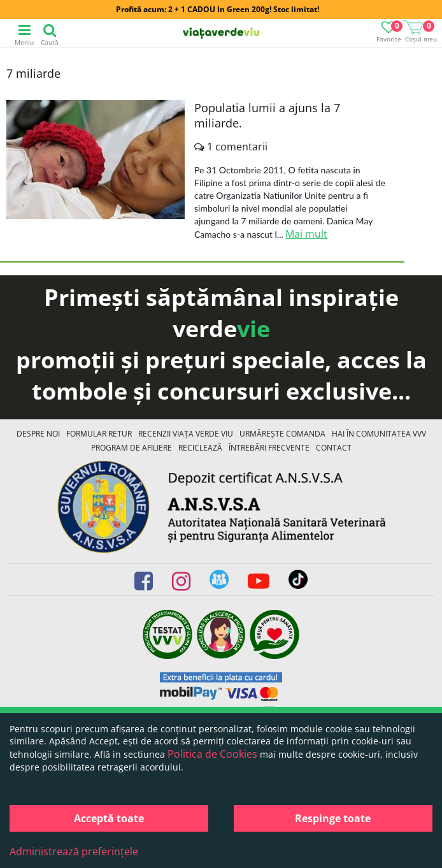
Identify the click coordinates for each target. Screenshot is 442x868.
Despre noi (38, 434)
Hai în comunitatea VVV (379, 434)
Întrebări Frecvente (269, 448)
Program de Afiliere (132, 448)
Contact (334, 448)
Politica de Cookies (212, 754)
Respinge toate (333, 818)
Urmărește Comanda (282, 434)
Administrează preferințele (74, 851)
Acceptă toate (109, 818)
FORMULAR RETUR (99, 434)
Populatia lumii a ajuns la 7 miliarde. (267, 115)
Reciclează (200, 448)
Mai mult (306, 234)
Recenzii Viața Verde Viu (186, 434)
